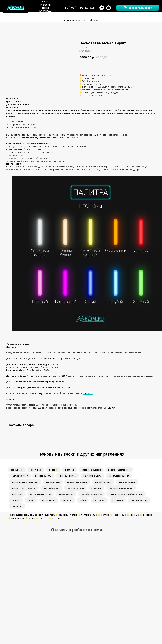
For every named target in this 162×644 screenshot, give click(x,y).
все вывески (17, 470)
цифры (83, 500)
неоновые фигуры (67, 476)
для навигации (49, 500)
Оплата (111, 408)
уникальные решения (119, 476)
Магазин (45, 5)
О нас (47, 14)
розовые (148, 515)
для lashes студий (103, 482)
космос (31, 500)
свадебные (17, 506)
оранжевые (120, 515)
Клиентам (45, 11)
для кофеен (17, 494)
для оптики (96, 488)
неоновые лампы (43, 476)
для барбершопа (51, 488)
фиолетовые (18, 518)
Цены (45, 8)
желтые (105, 515)
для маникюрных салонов (24, 488)
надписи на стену (20, 476)
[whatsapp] (109, 8)
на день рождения (139, 500)
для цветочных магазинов (121, 488)
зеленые (57, 518)
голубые (43, 518)
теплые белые (89, 515)
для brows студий (127, 482)
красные (134, 515)
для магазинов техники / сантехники (126, 494)
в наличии (70, 470)
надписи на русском (91, 470)
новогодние (36, 470)
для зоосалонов (66, 494)
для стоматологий (75, 488)
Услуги (43, 2)
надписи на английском (119, 470)
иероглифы (118, 500)
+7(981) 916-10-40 (79, 8)
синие (32, 518)
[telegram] (102, 8)
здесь (76, 138)
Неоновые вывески (74, 20)
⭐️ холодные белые (66, 515)
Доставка (88, 393)
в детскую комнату (92, 476)
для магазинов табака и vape (25, 482)
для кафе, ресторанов (91, 494)
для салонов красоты (77, 482)
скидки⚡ (53, 470)
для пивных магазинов (40, 494)
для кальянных (53, 482)
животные (68, 500)
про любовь (99, 500)
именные (16, 500)
